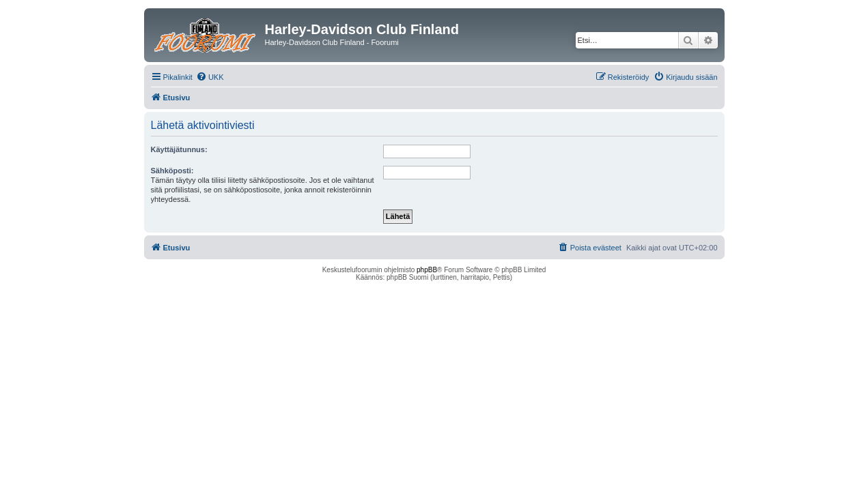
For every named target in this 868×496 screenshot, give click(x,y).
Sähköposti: (172, 171)
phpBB (427, 270)
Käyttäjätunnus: (179, 149)
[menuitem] (210, 77)
